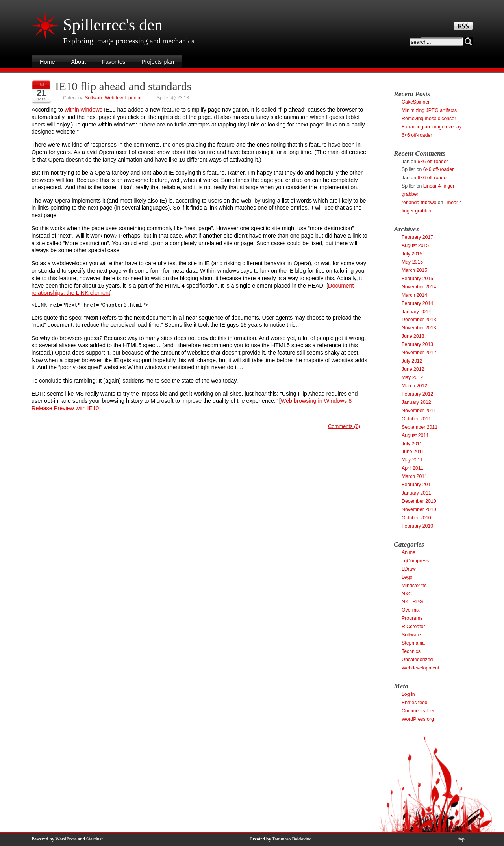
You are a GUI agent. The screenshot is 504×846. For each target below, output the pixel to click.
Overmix (411, 610)
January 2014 (416, 312)
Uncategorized (417, 660)
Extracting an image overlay (432, 127)
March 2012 (414, 386)
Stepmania (413, 643)
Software (94, 98)
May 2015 (412, 262)
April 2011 (412, 468)
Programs (412, 618)
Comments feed (419, 711)
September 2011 (420, 427)
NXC (407, 594)
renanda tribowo (419, 203)
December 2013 (419, 320)
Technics (411, 651)
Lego (407, 577)
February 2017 (417, 237)
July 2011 (412, 444)
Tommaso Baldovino (292, 839)
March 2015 (414, 270)
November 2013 (419, 328)
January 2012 (416, 402)
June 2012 (413, 369)
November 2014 (419, 287)
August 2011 (415, 435)
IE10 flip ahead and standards (123, 86)
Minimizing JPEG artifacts (429, 110)
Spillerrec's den (113, 25)
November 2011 (419, 411)
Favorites (114, 62)
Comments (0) (344, 427)
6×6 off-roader (417, 135)
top (461, 839)
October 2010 (416, 518)
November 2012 (419, 353)
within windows (83, 110)
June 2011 (413, 452)
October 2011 (416, 419)
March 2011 (414, 476)
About (78, 62)
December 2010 (419, 501)
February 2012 (417, 394)
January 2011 (416, 493)
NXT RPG (412, 602)
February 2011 (417, 485)
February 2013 (417, 344)
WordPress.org (418, 719)
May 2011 (412, 460)
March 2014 (414, 295)
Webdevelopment (123, 98)
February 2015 (417, 279)
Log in (408, 694)
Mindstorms (414, 586)
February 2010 (417, 526)
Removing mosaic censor (429, 119)
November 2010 (419, 509)
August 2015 (415, 245)
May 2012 (412, 377)
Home (47, 62)
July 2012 (412, 361)
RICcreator (413, 627)
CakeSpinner (416, 102)
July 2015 (412, 254)
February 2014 (417, 303)
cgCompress (415, 561)
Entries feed (415, 703)
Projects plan (158, 62)
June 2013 (413, 336)
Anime (409, 552)
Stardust (94, 839)
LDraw (409, 569)
